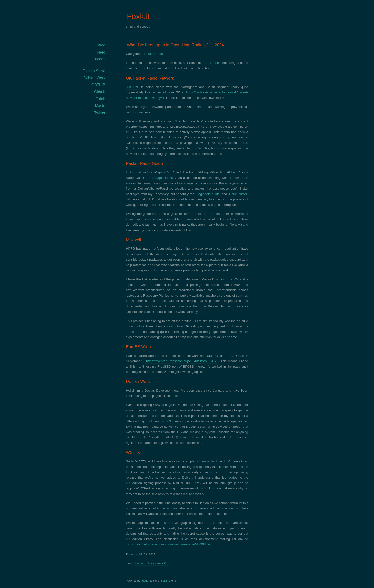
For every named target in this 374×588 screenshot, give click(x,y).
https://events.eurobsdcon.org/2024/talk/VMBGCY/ (182, 361)
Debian (140, 563)
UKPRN (132, 87)
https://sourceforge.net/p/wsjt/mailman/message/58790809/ (168, 544)
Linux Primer (238, 194)
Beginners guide (208, 194)
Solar (164, 581)
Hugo (145, 581)
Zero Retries (212, 63)
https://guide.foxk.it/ (162, 178)
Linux (148, 54)
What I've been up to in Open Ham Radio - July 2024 (175, 45)
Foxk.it (138, 16)
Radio (159, 54)
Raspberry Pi (158, 563)
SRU (169, 421)
